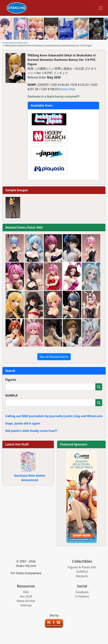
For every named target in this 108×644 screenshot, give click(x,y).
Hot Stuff (26, 596)
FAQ (26, 592)
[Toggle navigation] (101, 8)
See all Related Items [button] (54, 357)
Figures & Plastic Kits (19, 43)
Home (5, 43)
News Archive (26, 601)
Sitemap (26, 605)
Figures (11, 380)
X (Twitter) (82, 596)
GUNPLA (11, 395)
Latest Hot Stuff (17, 444)
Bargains (82, 576)
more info (67, 89)
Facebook (82, 592)
